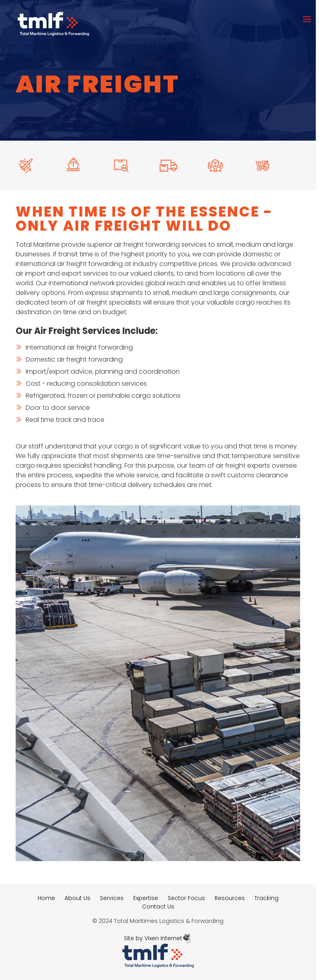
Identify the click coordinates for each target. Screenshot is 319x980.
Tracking (266, 898)
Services (112, 898)
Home (46, 898)
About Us (77, 898)
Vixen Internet (168, 938)
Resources (230, 898)
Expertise (146, 898)
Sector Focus (186, 898)
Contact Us (158, 906)
